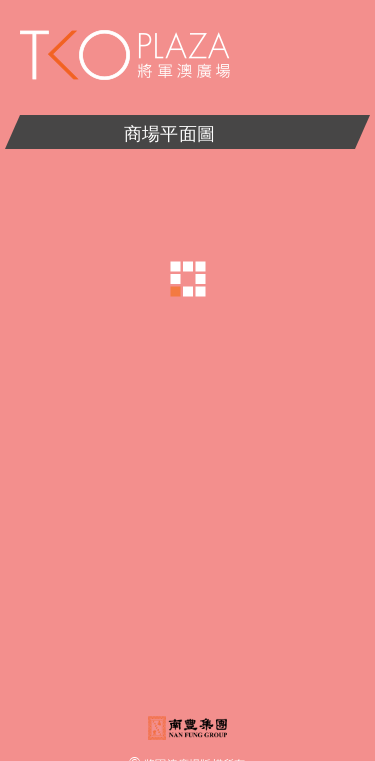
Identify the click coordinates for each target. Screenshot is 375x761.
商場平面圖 (188, 133)
